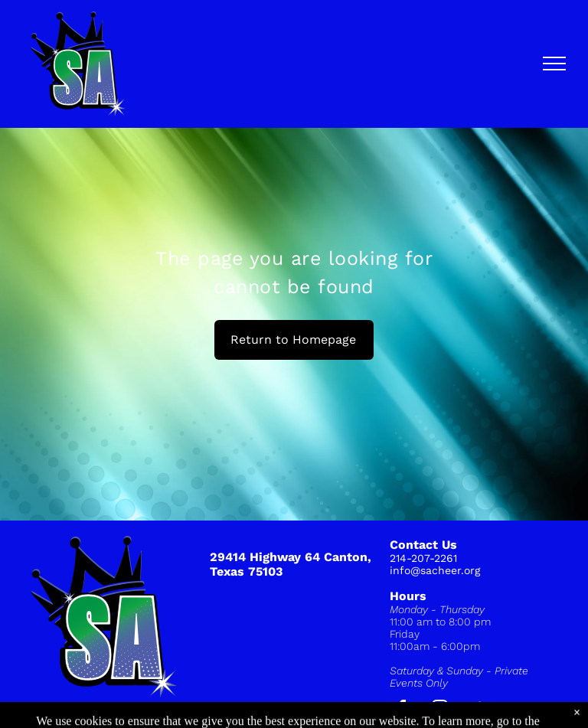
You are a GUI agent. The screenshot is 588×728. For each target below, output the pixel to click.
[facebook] (402, 711)
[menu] (554, 64)
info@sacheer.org (435, 570)
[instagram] (440, 711)
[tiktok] (479, 711)
